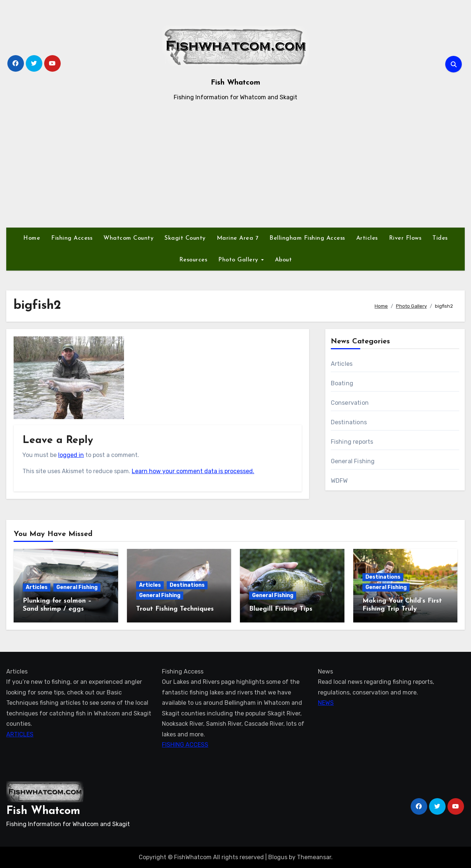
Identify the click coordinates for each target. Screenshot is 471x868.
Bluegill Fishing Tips (281, 609)
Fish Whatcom (235, 83)
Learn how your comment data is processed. (193, 471)
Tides (440, 238)
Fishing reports (352, 442)
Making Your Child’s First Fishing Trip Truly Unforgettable (402, 609)
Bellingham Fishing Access (307, 238)
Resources (193, 260)
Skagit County (185, 238)
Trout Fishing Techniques (175, 609)
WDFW (339, 481)
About (284, 260)
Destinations (349, 422)
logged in (71, 455)
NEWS (326, 703)
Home (32, 238)
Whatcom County (128, 238)
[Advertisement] (235, 165)
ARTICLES (20, 734)
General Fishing (353, 461)
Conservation (350, 403)
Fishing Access (72, 238)
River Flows (405, 238)
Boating (342, 383)
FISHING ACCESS (185, 745)
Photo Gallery (239, 260)
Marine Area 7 (238, 238)
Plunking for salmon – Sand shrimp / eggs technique (57, 609)
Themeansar (314, 857)
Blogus (278, 857)
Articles (367, 238)
